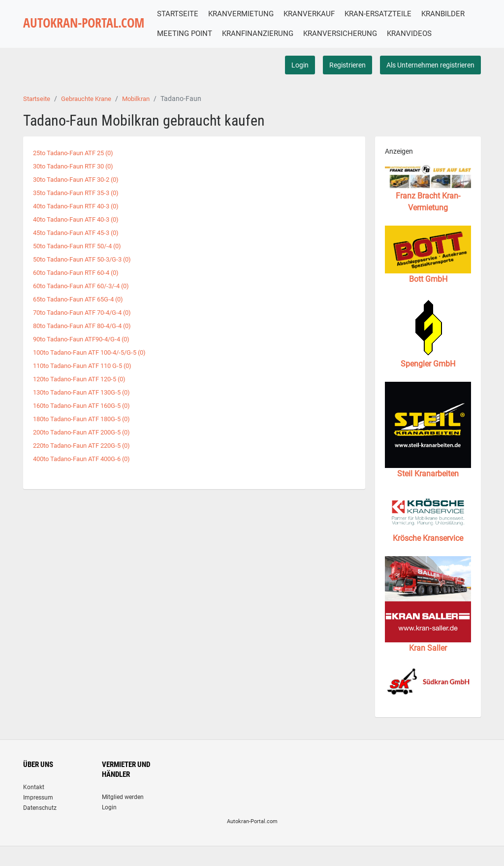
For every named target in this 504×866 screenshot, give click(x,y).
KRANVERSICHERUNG (405, 33)
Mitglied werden (123, 817)
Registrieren (347, 85)
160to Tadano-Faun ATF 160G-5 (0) (87, 419)
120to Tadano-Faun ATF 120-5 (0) (85, 394)
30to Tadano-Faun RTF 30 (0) (78, 185)
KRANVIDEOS (191, 54)
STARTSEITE (189, 14)
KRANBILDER (190, 33)
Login (300, 85)
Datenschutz (40, 828)
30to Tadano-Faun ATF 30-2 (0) (81, 199)
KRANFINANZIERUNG (323, 33)
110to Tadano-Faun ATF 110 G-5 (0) (88, 380)
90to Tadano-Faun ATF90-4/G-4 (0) (87, 354)
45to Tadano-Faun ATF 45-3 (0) (81, 250)
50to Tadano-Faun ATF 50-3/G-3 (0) (88, 276)
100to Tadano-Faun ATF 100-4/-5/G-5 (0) (96, 367)
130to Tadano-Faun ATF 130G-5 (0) (87, 406)
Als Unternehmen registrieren (430, 85)
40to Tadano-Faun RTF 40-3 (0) (81, 225)
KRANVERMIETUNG (253, 14)
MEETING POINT (250, 33)
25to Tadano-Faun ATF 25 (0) (78, 172)
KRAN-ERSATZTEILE (390, 14)
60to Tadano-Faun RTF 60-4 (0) (81, 289)
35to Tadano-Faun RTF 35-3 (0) (81, 211)
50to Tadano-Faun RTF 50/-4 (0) (82, 264)
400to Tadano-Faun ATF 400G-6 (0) (87, 471)
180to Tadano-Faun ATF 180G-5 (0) (87, 433)
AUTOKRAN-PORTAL (90, 34)
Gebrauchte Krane (91, 119)
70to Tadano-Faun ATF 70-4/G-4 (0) (88, 329)
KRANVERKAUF (321, 14)
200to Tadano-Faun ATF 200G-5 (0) (87, 445)
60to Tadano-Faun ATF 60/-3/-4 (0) (87, 302)
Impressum (38, 817)
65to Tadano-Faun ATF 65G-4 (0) (83, 315)
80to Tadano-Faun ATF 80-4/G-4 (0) (88, 341)
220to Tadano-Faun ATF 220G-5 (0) (87, 459)
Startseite (38, 119)
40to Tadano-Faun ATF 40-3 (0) (81, 237)
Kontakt (34, 807)
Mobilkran (145, 119)
